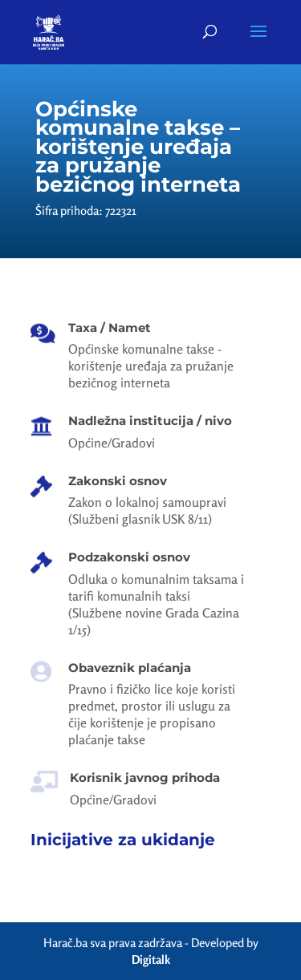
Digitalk (151, 960)
